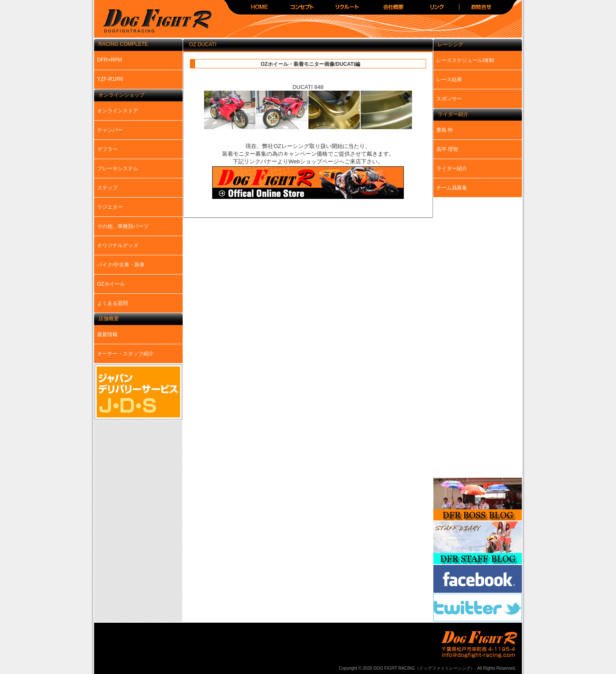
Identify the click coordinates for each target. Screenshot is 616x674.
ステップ (107, 188)
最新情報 (107, 334)
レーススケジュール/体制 (465, 60)
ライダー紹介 (452, 168)
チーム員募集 (452, 188)
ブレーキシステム (118, 168)
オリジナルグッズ (118, 245)
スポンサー (449, 99)
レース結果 (449, 80)
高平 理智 (447, 149)
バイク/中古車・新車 (121, 265)
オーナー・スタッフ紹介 (125, 354)
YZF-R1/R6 (110, 79)
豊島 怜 (445, 130)
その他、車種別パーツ (123, 226)
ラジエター (110, 207)
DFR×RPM (110, 60)
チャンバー (110, 130)
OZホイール (111, 284)
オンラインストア (118, 111)
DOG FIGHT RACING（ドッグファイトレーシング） (154, 22)
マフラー (107, 149)
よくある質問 (113, 303)
